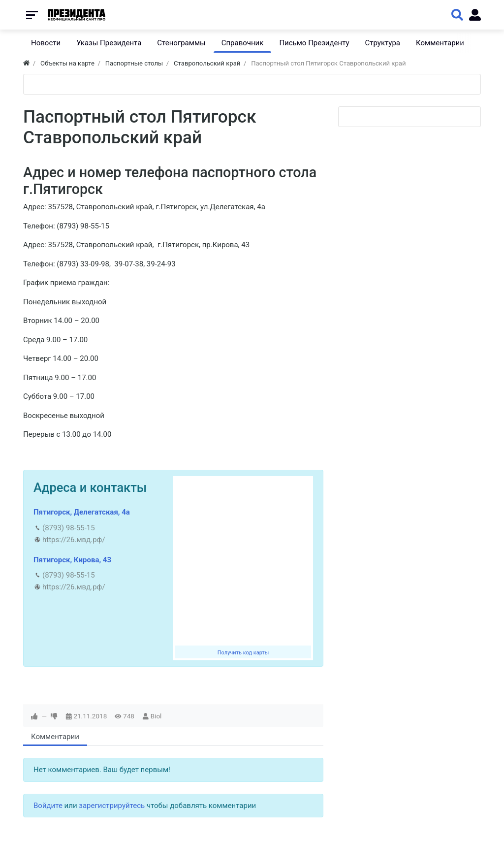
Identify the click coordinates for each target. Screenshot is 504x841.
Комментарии (55, 737)
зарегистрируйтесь (112, 806)
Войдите (48, 806)
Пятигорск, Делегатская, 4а (82, 512)
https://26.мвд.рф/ (74, 540)
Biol (156, 716)
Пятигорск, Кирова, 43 (72, 560)
